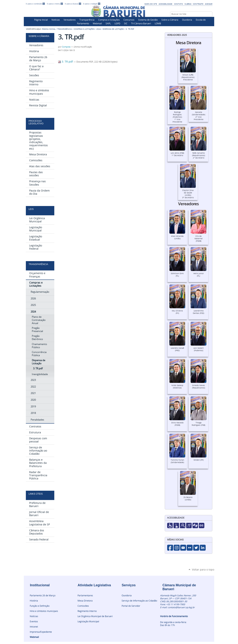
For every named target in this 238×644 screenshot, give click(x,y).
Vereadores (70, 20)
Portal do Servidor (131, 606)
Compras (66, 47)
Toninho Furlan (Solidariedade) (177, 461)
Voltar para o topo (203, 569)
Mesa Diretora (85, 601)
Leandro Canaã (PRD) (177, 349)
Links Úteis (36, 494)
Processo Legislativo (36, 122)
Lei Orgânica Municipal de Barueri (95, 616)
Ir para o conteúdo (36, 4)
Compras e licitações (109, 20)
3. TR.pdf (66, 62)
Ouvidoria (187, 20)
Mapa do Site (151, 4)
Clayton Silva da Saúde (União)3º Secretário (188, 194)
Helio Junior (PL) (199, 275)
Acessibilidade (165, 4)
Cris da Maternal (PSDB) (199, 239)
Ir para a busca (73, 4)
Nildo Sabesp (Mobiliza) (177, 387)
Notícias (56, 20)
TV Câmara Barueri (141, 23)
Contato (178, 4)
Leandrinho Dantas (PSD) (198, 312)
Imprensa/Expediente (41, 632)
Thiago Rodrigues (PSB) (198, 424)
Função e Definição (40, 606)
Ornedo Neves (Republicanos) (199, 387)
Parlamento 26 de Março (43, 595)
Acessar (209, 4)
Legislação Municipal (88, 621)
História (34, 601)
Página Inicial (41, 20)
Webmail (97, 23)
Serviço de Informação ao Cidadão (139, 601)
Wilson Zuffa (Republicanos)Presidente (188, 77)
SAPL (108, 23)
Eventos (34, 621)
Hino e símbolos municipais (44, 611)
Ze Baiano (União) (188, 498)
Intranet (34, 627)
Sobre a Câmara (170, 20)
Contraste (198, 4)
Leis (31, 209)
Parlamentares (85, 595)
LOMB (158, 23)
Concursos (129, 20)
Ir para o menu (55, 4)
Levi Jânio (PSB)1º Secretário (177, 154)
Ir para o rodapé (92, 4)
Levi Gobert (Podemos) (198, 349)
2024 (99, 29)
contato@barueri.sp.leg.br (181, 607)
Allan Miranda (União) (177, 237)
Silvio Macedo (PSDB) (177, 424)
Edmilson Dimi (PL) (177, 275)
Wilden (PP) (199, 460)
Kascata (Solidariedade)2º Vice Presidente (199, 116)
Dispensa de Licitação (113, 29)
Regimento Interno (87, 611)
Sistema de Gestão (148, 20)
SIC (126, 23)
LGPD (117, 23)
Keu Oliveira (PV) (177, 312)
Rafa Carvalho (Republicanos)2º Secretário (199, 155)
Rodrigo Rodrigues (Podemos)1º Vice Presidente (177, 117)
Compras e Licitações (84, 29)
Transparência (87, 20)
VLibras (188, 4)
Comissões (83, 606)
